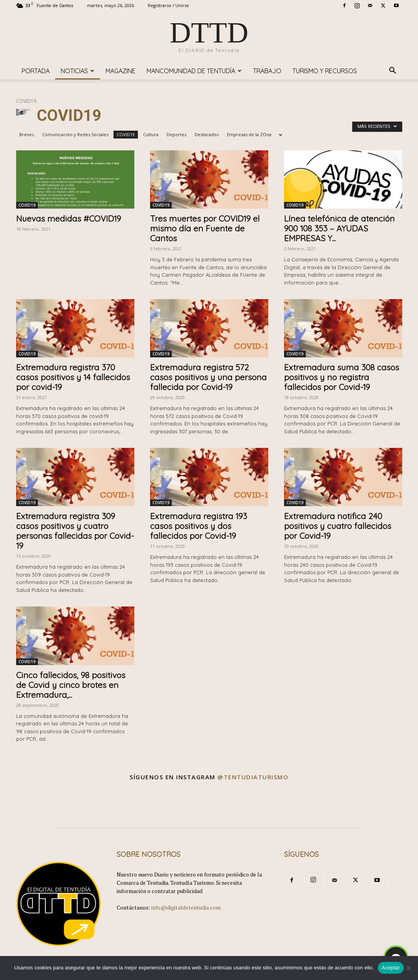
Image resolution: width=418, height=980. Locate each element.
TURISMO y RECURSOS (325, 71)
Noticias (77, 71)
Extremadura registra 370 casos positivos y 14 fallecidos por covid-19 (73, 377)
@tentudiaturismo (253, 777)
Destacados (207, 134)
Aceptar (391, 968)
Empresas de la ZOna (249, 134)
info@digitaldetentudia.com (186, 907)
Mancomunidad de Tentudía (194, 71)
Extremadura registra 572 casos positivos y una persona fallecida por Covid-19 (208, 377)
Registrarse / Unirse (168, 5)
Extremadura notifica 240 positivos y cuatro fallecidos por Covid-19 (338, 526)
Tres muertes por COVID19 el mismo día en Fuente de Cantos (205, 228)
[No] (408, 968)
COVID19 (126, 134)
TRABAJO (267, 71)
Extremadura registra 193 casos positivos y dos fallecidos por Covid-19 (199, 526)
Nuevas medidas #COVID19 (69, 218)
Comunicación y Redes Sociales (75, 134)
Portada (36, 71)
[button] (393, 71)
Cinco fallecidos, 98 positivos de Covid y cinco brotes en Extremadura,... (71, 685)
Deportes (176, 134)
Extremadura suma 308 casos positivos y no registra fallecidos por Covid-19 (342, 377)
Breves (27, 134)
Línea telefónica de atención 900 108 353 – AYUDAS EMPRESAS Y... (339, 228)
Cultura (151, 134)
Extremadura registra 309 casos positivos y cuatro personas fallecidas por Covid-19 (75, 531)
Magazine (121, 71)
